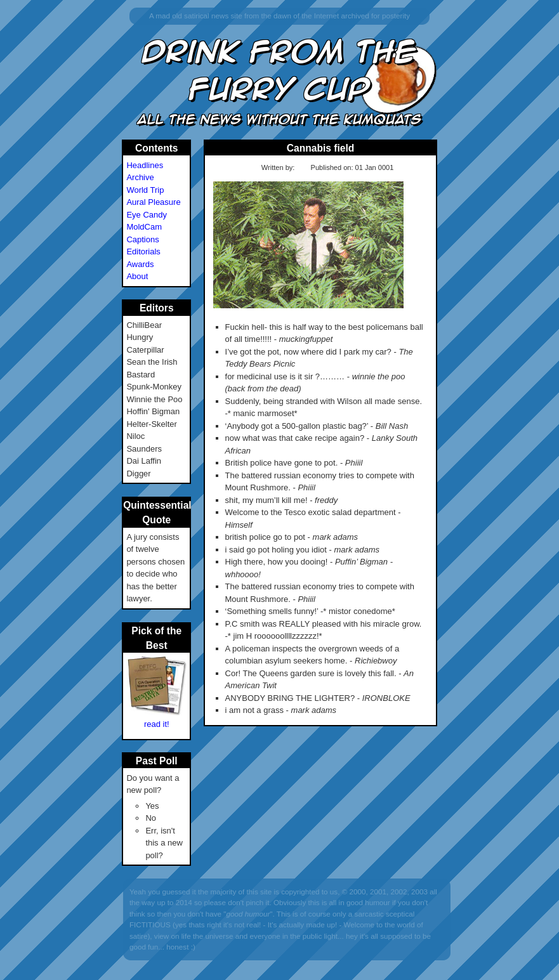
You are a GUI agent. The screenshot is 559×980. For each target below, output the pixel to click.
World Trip (145, 190)
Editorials (143, 252)
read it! (157, 724)
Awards (140, 264)
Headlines (145, 165)
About (137, 276)
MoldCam (144, 227)
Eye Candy (147, 215)
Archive (140, 177)
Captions (142, 239)
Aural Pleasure (153, 202)
